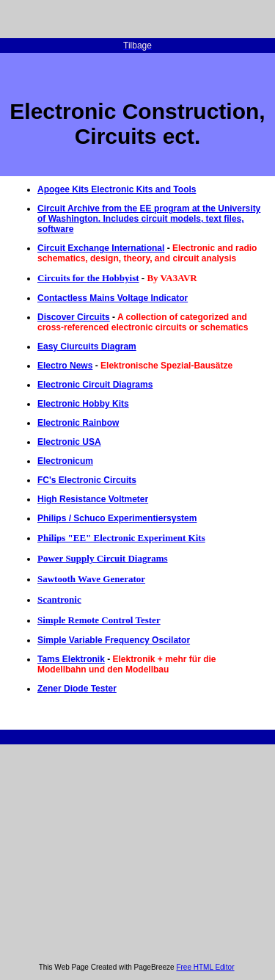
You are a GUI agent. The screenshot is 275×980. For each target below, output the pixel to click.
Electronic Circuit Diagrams (95, 385)
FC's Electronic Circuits (87, 480)
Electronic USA (69, 442)
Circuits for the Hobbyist (88, 278)
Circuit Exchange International (101, 248)
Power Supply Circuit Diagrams (103, 558)
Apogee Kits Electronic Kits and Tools (117, 189)
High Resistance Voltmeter (93, 499)
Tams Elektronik (71, 659)
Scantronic (59, 599)
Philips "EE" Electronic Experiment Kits (121, 538)
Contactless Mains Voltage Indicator (113, 298)
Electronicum (65, 461)
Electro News (65, 366)
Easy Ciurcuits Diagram (87, 346)
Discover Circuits (74, 317)
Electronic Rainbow (78, 423)
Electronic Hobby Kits (83, 404)
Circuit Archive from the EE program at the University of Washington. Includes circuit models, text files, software (149, 219)
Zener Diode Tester (77, 689)
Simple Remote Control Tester (99, 620)
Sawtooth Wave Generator (91, 579)
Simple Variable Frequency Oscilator (114, 640)
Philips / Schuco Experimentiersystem (117, 518)
